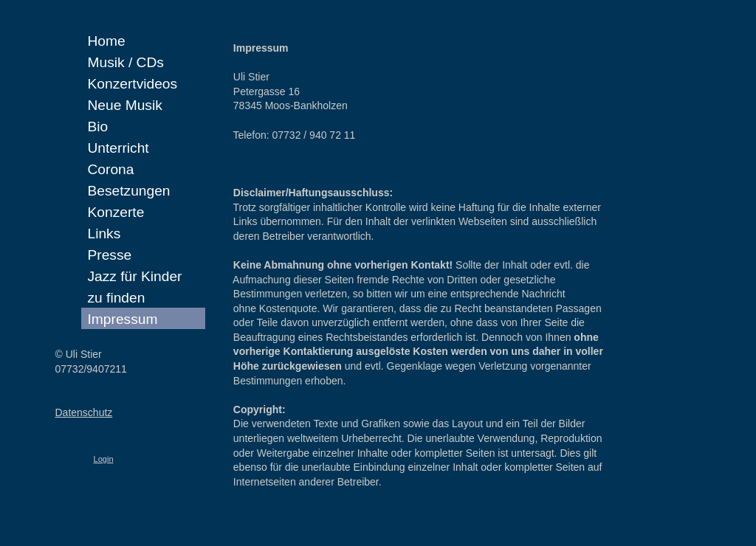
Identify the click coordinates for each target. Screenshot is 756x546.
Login (104, 459)
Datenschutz (84, 412)
